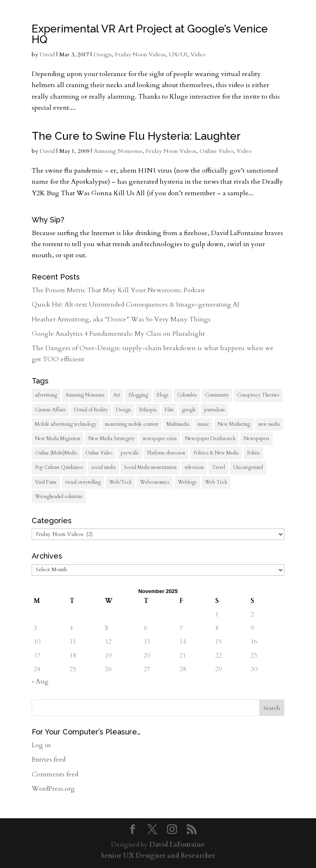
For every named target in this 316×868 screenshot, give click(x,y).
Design (102, 54)
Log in (41, 745)
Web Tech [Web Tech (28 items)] (216, 482)
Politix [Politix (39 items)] (253, 453)
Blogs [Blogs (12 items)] (163, 395)
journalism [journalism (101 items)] (214, 410)
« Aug (40, 681)
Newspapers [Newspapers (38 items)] (257, 439)
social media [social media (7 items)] (103, 467)
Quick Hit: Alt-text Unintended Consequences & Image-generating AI (136, 305)
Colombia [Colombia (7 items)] (187, 395)
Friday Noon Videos (140, 54)
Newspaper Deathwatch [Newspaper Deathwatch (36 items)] (210, 439)
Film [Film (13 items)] (169, 410)
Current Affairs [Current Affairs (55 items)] (50, 410)
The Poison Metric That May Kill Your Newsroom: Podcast (118, 290)
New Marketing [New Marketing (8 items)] (234, 424)
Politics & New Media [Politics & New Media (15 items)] (216, 453)
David (47, 54)
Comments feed (55, 774)
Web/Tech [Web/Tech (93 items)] (120, 482)
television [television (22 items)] (194, 467)
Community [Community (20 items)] (217, 395)
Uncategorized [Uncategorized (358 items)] (248, 467)
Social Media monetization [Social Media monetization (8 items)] (150, 467)
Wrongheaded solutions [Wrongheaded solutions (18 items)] (59, 496)
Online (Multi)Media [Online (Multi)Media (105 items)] (56, 453)
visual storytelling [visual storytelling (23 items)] (83, 482)
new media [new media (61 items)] (269, 424)
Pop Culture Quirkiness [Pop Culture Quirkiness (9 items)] (59, 467)
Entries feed (49, 759)
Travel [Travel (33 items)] (218, 467)
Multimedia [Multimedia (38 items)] (178, 424)
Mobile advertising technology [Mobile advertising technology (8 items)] (66, 424)
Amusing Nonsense (118, 151)
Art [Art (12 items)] (117, 395)
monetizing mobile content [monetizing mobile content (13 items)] (132, 424)
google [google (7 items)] (189, 410)
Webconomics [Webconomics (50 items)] (155, 482)
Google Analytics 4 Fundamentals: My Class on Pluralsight (118, 334)
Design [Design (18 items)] (123, 410)
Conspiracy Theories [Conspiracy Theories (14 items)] (258, 395)
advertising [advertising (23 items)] (46, 395)
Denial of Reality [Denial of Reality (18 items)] (91, 410)
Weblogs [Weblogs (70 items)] (187, 482)
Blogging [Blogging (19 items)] (138, 395)
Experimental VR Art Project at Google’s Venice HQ (150, 34)
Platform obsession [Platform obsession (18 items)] (166, 453)
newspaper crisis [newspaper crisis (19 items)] (160, 439)
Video (198, 54)
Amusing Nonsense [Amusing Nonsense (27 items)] (85, 395)
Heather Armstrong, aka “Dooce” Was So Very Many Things (121, 319)
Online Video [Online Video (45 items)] (99, 453)
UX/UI (178, 54)
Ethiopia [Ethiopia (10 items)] (148, 410)
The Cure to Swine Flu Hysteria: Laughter (136, 136)
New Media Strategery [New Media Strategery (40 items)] (112, 439)
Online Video (216, 151)
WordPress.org (53, 789)
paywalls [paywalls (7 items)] (130, 453)
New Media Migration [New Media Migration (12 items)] (58, 439)
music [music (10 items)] (203, 424)
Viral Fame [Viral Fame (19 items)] (46, 482)
